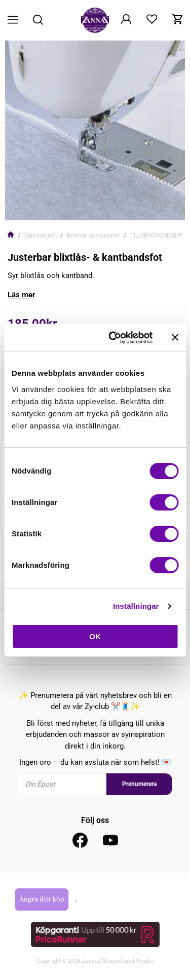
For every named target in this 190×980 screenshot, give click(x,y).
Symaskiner (40, 236)
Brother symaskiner (93, 236)
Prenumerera (139, 784)
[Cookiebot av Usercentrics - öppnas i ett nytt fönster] (113, 338)
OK (95, 636)
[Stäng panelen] (175, 337)
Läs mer (22, 295)
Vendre (145, 961)
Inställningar (136, 606)
